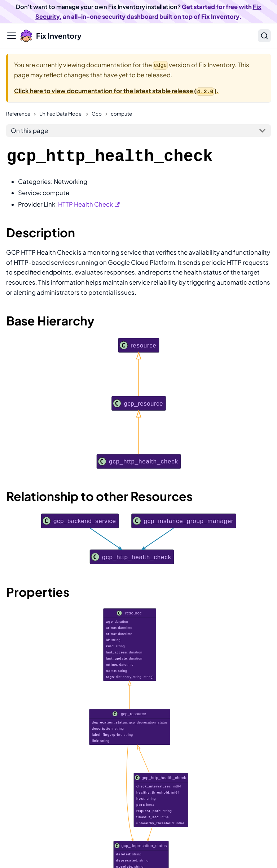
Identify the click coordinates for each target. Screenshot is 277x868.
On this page (29, 131)
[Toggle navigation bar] (12, 36)
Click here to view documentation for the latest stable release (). (116, 91)
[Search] (264, 36)
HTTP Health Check (89, 204)
